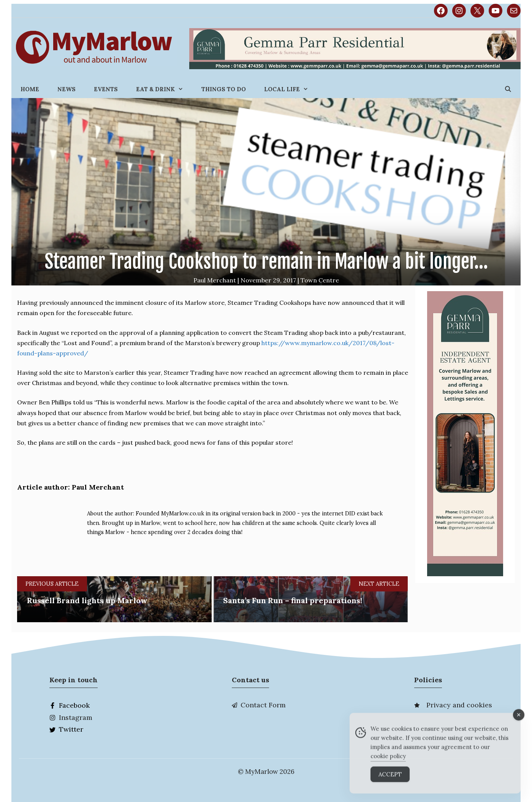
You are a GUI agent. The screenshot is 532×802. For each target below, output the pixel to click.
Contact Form (263, 705)
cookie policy (388, 761)
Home (30, 89)
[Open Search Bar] (508, 89)
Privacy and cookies (459, 705)
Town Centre (320, 280)
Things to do (224, 89)
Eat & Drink (164, 89)
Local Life (291, 89)
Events (106, 89)
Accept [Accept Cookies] (390, 779)
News (66, 89)
